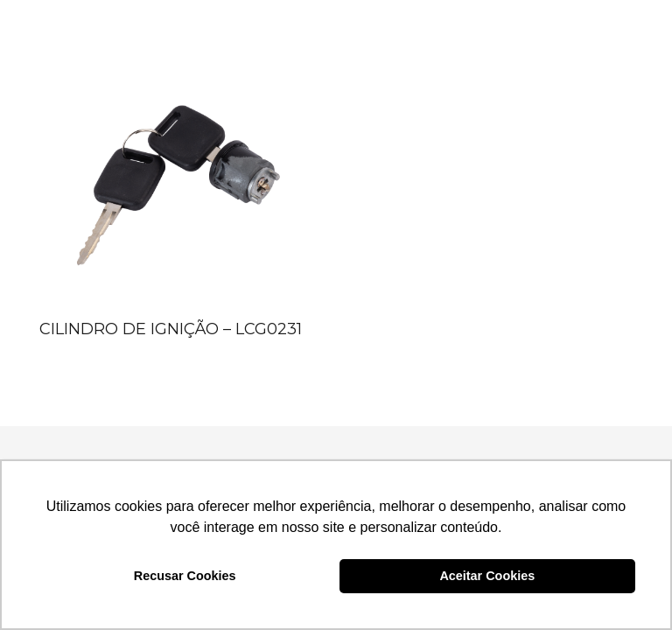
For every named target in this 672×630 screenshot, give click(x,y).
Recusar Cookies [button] (185, 576)
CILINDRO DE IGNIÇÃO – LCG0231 (171, 329)
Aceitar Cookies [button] (487, 576)
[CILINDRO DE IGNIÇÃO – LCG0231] (176, 176)
